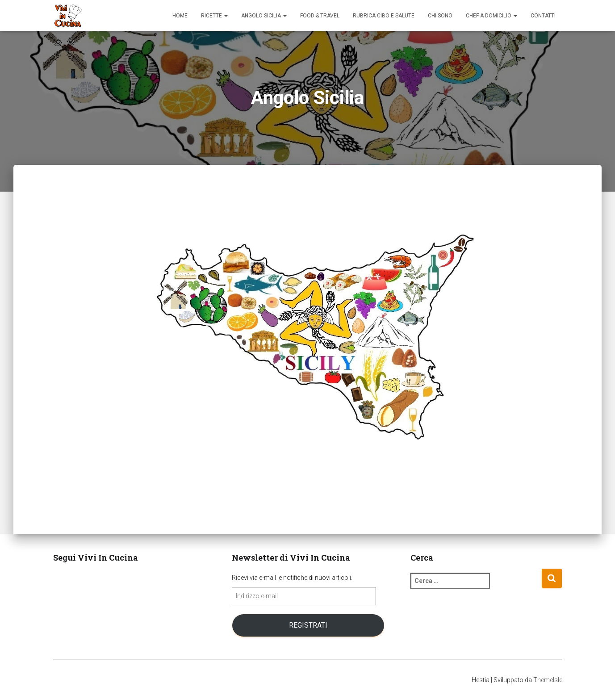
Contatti (543, 16)
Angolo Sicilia (264, 16)
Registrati (308, 625)
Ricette (214, 16)
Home (180, 16)
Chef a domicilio (492, 16)
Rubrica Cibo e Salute (384, 16)
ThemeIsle (548, 680)
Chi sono (440, 16)
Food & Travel (320, 16)
